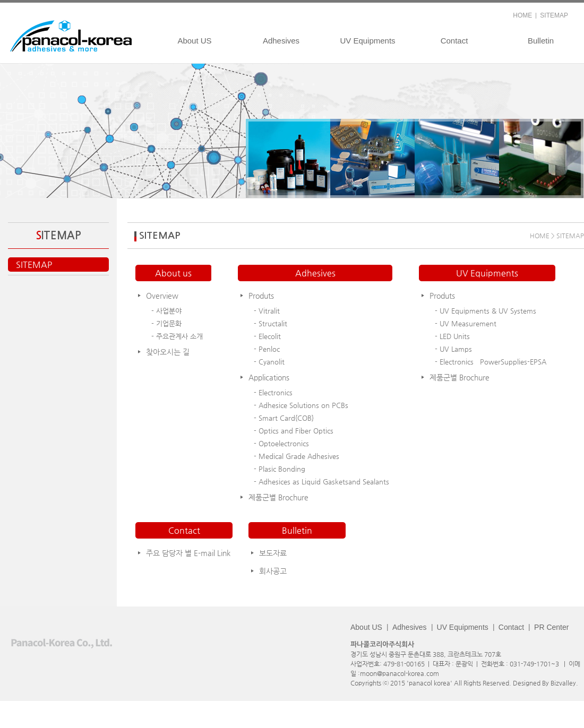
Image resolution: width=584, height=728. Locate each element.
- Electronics (273, 392)
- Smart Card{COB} (284, 418)
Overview (162, 296)
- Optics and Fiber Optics (294, 431)
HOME (522, 15)
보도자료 (273, 553)
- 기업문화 (166, 323)
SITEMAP (554, 15)
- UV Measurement (466, 323)
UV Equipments (367, 41)
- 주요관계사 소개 (177, 336)
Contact (454, 41)
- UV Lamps (453, 349)
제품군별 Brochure (278, 497)
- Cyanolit (269, 362)
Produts (261, 296)
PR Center (551, 627)
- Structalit (270, 323)
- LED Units (452, 336)
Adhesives (281, 41)
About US (194, 41)
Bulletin (541, 41)
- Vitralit (267, 311)
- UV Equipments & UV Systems (486, 311)
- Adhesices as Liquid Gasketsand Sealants (321, 482)
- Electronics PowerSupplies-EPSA (491, 362)
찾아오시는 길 (168, 352)
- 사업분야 (166, 311)
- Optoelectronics (281, 443)
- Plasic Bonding (280, 469)
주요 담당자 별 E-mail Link (188, 553)
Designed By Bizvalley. (546, 683)
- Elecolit (267, 336)
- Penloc (267, 349)
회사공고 (273, 571)
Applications (269, 377)
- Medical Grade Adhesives (297, 456)
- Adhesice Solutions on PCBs (301, 405)
